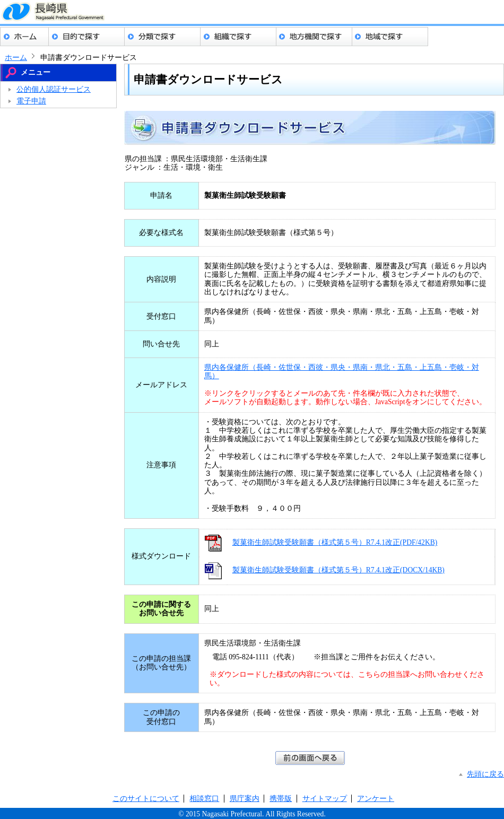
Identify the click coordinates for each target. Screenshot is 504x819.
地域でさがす (390, 37)
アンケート (376, 799)
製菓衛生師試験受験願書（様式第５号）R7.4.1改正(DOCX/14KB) (338, 570)
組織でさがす (238, 37)
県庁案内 (245, 799)
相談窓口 (204, 799)
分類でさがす (163, 37)
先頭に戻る (485, 774)
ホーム (24, 37)
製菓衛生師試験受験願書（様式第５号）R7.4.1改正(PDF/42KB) (335, 542)
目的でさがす (87, 37)
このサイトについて (146, 799)
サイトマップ (325, 799)
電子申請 (31, 101)
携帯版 (281, 799)
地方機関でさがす (314, 37)
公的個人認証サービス (54, 89)
